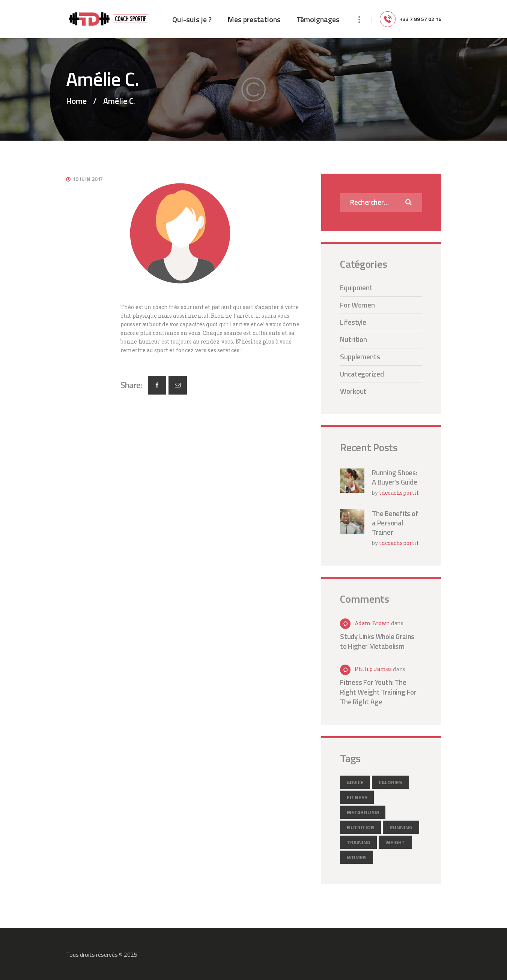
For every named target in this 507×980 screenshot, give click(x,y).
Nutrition (354, 339)
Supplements (360, 357)
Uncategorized (362, 374)
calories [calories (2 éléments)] (390, 782)
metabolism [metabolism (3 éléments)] (363, 812)
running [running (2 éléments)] (401, 827)
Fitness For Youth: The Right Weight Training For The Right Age (378, 692)
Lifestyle (353, 322)
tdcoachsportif (399, 493)
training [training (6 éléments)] (359, 842)
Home (76, 101)
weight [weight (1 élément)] (395, 842)
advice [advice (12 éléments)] (355, 782)
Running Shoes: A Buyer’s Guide (395, 477)
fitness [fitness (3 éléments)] (357, 797)
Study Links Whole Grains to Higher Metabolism (377, 641)
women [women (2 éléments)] (357, 857)
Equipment (356, 288)
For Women (357, 305)
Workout (353, 391)
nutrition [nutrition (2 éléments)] (361, 827)
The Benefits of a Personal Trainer (395, 523)
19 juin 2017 (88, 179)
